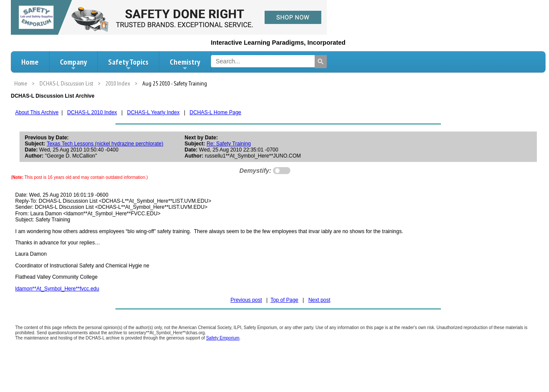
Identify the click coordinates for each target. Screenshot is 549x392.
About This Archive (37, 112)
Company (73, 64)
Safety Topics (128, 64)
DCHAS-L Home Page (215, 112)
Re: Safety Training (229, 144)
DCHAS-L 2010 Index (92, 112)
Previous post (246, 300)
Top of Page (284, 300)
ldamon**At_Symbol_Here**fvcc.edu (57, 289)
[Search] (321, 62)
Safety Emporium (223, 338)
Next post (319, 300)
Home (30, 62)
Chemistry (185, 64)
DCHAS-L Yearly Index (153, 112)
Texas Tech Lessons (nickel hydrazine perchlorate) (105, 144)
